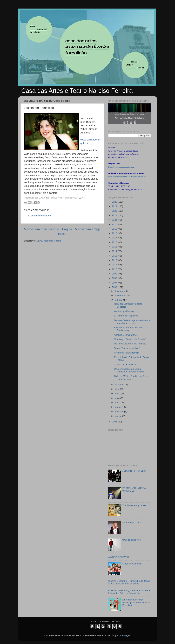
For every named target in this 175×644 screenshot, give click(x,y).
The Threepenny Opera (134, 505)
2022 (115, 215)
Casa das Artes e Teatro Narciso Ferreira (77, 91)
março (118, 407)
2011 (115, 265)
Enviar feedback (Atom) (49, 241)
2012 (115, 260)
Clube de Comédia (132, 564)
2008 (115, 278)
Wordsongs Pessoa (124, 311)
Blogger (126, 635)
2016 (115, 242)
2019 (115, 229)
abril (117, 403)
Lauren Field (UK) (132, 523)
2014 (115, 251)
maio (117, 398)
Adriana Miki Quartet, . (125, 335)
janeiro (118, 416)
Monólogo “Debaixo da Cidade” (130, 339)
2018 (115, 233)
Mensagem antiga (88, 229)
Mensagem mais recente (42, 229)
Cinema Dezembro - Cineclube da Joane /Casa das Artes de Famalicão (129, 582)
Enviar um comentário (40, 216)
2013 (115, 256)
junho (118, 394)
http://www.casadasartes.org (121, 167)
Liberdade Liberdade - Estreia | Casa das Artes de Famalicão (136, 602)
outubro (119, 300)
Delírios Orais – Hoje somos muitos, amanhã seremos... (132, 322)
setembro (120, 385)
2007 (115, 283)
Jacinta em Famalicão (125, 365)
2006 (115, 287)
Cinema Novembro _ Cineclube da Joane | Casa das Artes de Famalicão (129, 592)
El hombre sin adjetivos (126, 316)
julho (117, 389)
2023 (115, 211)
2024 (115, 206)
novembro (120, 296)
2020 (115, 224)
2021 (115, 220)
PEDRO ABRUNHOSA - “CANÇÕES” (135, 489)
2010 (115, 269)
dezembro (120, 291)
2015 (115, 247)
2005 (115, 422)
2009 (115, 274)
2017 (115, 238)
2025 (115, 202)
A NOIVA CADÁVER (119, 557)
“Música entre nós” (132, 540)
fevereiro (119, 412)
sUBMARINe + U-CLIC (134, 471)
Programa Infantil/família (126, 353)
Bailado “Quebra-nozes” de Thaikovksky (128, 329)
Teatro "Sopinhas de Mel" (127, 348)
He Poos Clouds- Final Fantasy (130, 344)
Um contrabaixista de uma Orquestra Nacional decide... (130, 370)
